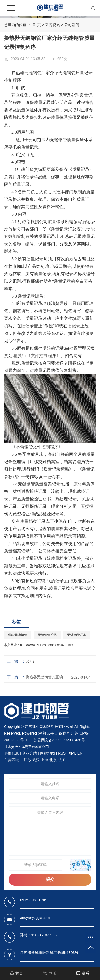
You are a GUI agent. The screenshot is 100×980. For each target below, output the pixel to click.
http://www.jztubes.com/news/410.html (47, 645)
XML (72, 753)
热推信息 (11, 753)
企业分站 (29, 753)
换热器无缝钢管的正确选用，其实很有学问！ (47, 677)
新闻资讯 (53, 25)
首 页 (37, 25)
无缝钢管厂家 (77, 635)
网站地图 (47, 753)
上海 (45, 760)
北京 (53, 760)
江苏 (27, 760)
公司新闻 (72, 25)
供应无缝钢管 (18, 635)
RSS (62, 753)
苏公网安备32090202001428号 (59, 740)
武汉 (36, 760)
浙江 (61, 760)
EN (80, 753)
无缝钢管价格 (47, 635)
